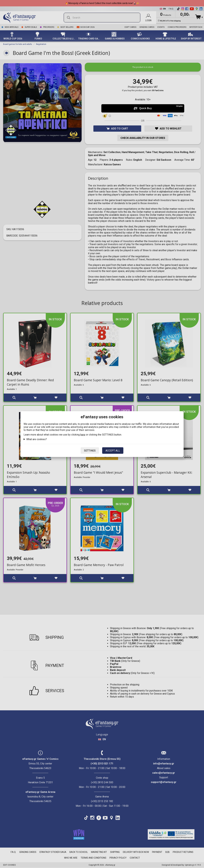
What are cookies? (37, 439)
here (83, 434)
